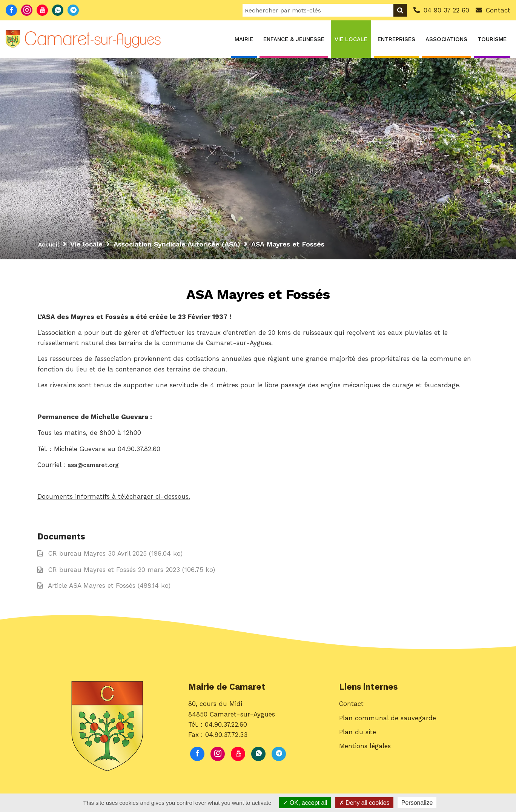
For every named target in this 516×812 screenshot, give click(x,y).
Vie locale (351, 39)
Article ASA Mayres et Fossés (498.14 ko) (104, 588)
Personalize (417, 803)
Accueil (50, 244)
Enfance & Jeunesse (294, 39)
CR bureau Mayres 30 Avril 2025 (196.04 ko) (110, 556)
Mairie (244, 39)
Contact (351, 710)
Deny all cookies (364, 803)
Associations (446, 39)
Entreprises (396, 39)
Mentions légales (365, 753)
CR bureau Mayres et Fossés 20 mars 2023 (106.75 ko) (126, 572)
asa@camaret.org (95, 467)
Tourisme (492, 39)
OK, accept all (305, 803)
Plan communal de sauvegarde (388, 725)
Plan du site (358, 739)
